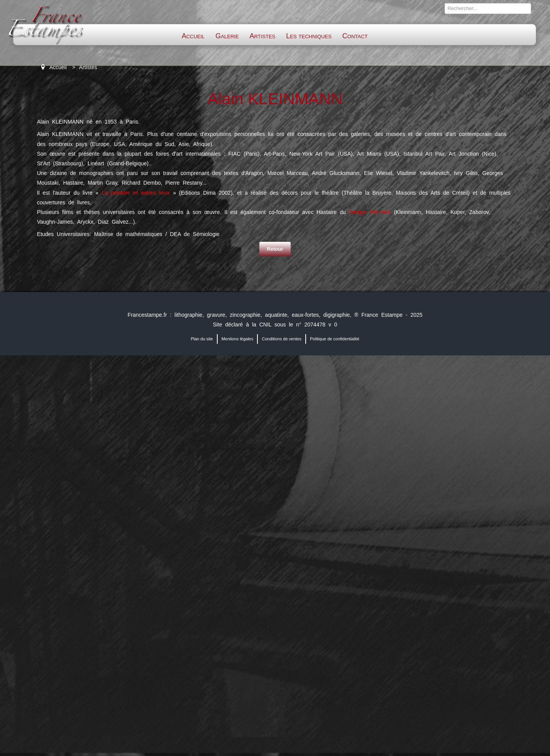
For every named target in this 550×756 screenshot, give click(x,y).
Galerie (227, 36)
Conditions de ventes (282, 339)
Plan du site (202, 339)
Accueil (193, 36)
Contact (355, 36)
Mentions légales (238, 339)
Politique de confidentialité (335, 339)
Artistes (263, 36)
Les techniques (309, 36)
